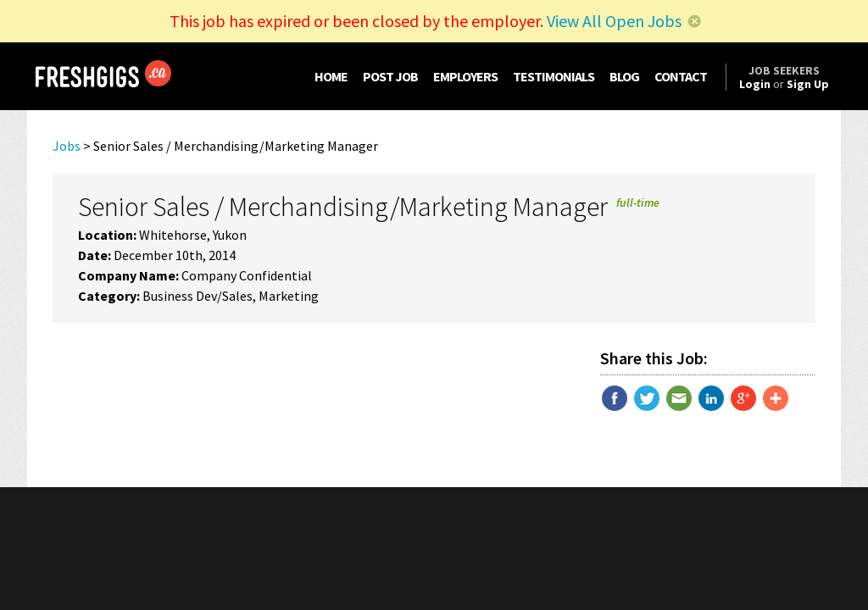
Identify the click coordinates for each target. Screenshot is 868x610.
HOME (331, 76)
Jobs (67, 146)
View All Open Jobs (614, 21)
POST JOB (390, 76)
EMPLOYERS (465, 76)
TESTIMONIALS (554, 76)
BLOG (624, 76)
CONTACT (681, 76)
